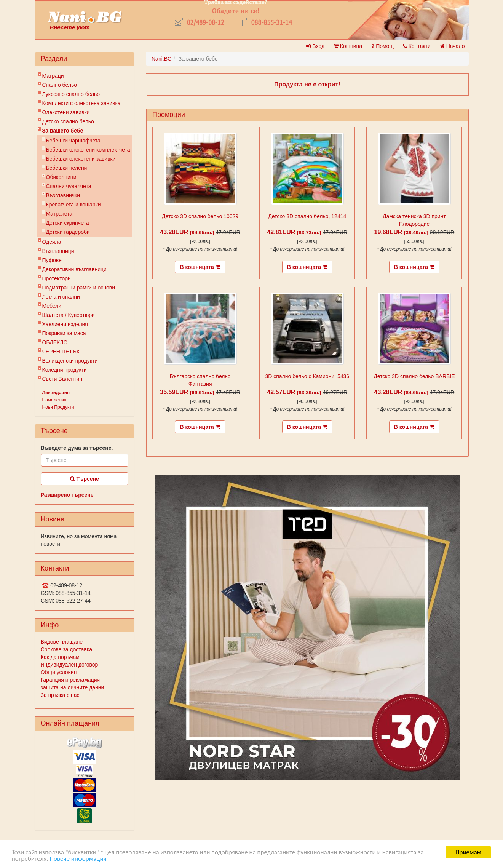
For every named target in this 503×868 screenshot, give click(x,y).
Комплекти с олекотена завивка (81, 103)
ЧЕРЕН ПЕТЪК (61, 352)
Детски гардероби (68, 232)
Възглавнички (63, 195)
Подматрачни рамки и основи (79, 288)
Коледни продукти (65, 370)
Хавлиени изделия (65, 324)
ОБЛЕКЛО (55, 342)
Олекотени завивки (66, 112)
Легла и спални (61, 297)
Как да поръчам (60, 657)
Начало (452, 46)
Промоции (169, 115)
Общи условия (59, 672)
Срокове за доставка (66, 649)
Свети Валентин (62, 379)
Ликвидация (56, 393)
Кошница (348, 46)
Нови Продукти (58, 407)
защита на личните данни (73, 687)
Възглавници (58, 251)
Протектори (57, 278)
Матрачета (59, 214)
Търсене (85, 479)
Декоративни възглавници (74, 269)
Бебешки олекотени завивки (81, 159)
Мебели (52, 306)
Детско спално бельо (68, 121)
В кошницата (200, 267)
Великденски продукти (70, 361)
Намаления (54, 400)
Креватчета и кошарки (73, 205)
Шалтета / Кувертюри (69, 315)
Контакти (417, 46)
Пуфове (52, 260)
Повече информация (78, 859)
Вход (315, 46)
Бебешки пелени (67, 168)
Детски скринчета (68, 223)
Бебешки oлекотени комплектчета (88, 150)
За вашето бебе (63, 131)
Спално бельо (60, 85)
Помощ (382, 46)
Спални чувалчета (69, 186)
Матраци (53, 76)
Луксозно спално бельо (71, 94)
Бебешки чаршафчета (73, 141)
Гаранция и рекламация (70, 680)
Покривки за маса (64, 333)
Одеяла (52, 242)
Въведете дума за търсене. (77, 448)
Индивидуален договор (69, 665)
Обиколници (61, 177)
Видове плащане (62, 642)
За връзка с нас (60, 695)
